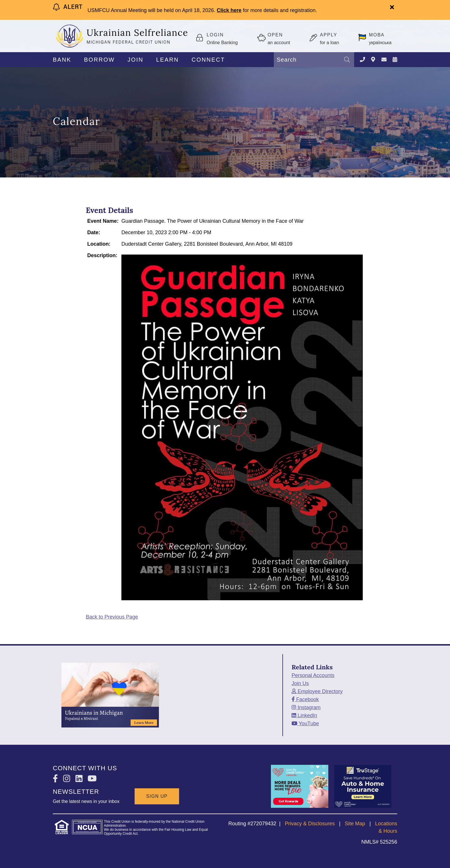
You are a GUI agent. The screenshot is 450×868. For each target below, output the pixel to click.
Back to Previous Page (112, 617)
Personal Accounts (313, 675)
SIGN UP (157, 796)
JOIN (135, 60)
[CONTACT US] (384, 60)
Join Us (300, 683)
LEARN (167, 60)
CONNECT (208, 60)
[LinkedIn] (304, 715)
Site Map (355, 824)
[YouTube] (305, 724)
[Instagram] (306, 707)
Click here (229, 10)
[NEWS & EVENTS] (395, 60)
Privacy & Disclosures (310, 824)
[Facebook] (305, 699)
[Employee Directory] (317, 691)
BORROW (99, 60)
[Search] (347, 60)
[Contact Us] (362, 60)
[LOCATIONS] (373, 60)
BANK (62, 60)
